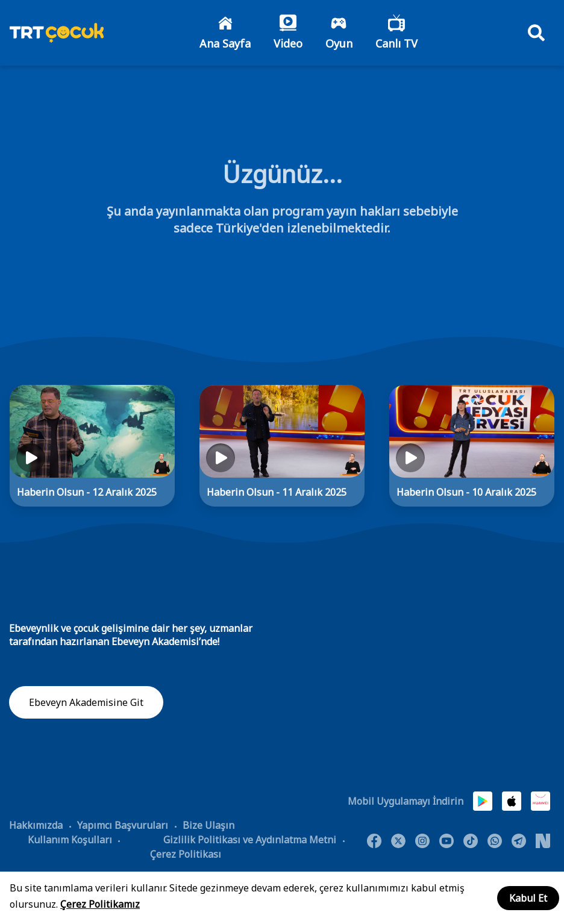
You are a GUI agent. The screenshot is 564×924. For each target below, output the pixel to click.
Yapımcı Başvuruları (123, 826)
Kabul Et (528, 898)
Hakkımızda (36, 826)
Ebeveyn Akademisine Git (86, 703)
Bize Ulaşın (208, 826)
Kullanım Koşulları (70, 840)
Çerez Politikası (186, 855)
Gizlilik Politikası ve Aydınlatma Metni (250, 840)
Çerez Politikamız (100, 904)
